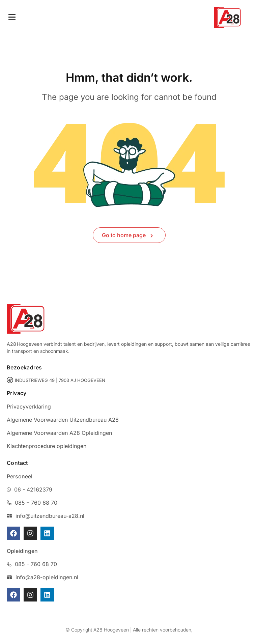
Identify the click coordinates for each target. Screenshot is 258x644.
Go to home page (127, 235)
